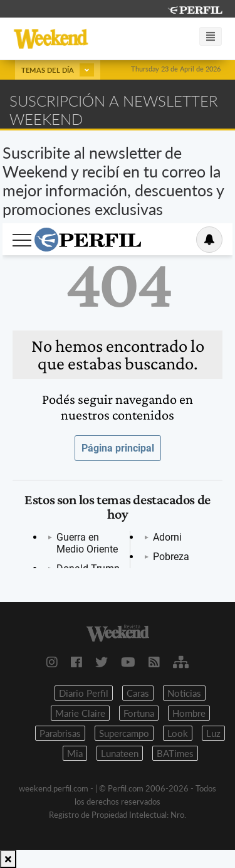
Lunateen (120, 753)
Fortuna (139, 713)
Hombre (189, 713)
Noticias (184, 693)
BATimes (175, 753)
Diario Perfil (84, 693)
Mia (75, 753)
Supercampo (124, 733)
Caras (138, 693)
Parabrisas (60, 733)
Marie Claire (80, 713)
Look (178, 733)
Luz (213, 733)
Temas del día (58, 70)
